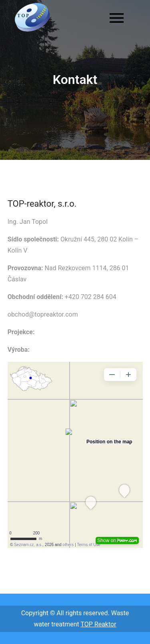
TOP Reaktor (98, 624)
